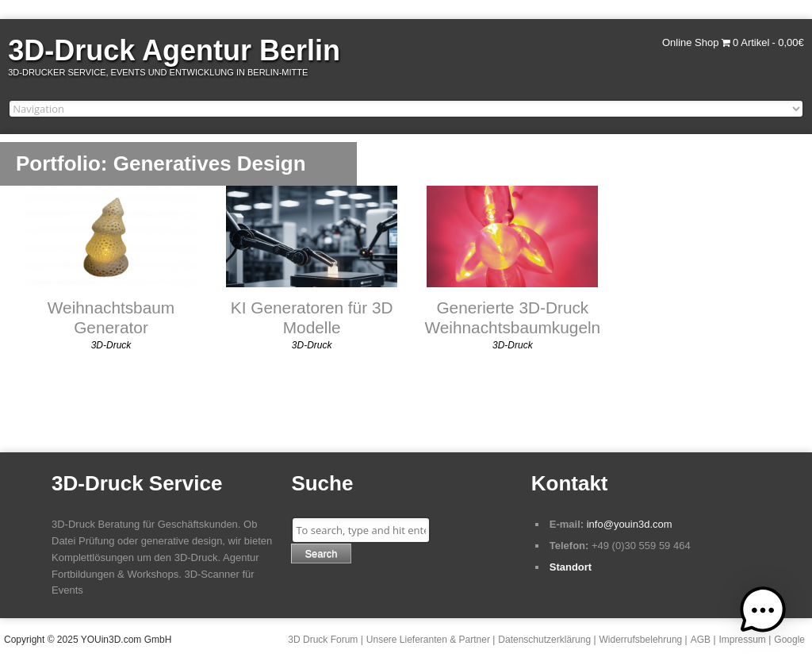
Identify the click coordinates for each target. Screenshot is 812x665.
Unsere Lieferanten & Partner (428, 640)
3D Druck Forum (323, 640)
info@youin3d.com (630, 524)
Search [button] (321, 554)
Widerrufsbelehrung (641, 640)
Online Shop (691, 42)
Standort (571, 567)
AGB (701, 640)
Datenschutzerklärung (544, 640)
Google (789, 640)
